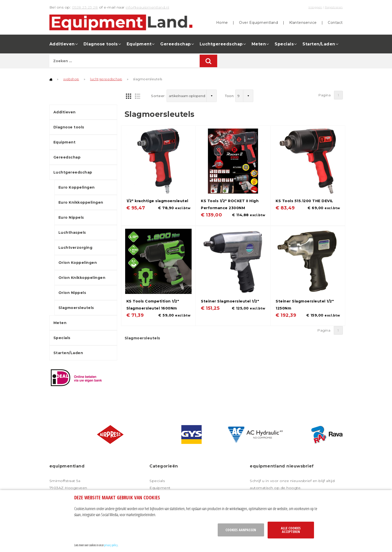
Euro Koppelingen (77, 187)
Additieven (62, 44)
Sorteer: (158, 96)
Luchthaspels (72, 232)
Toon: (230, 96)
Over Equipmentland (258, 23)
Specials (284, 44)
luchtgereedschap (106, 79)
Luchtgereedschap (221, 44)
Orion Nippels (72, 293)
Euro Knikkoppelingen (81, 202)
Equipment (139, 44)
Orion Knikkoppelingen (82, 278)
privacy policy (111, 545)
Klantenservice (303, 23)
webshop (71, 79)
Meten (259, 44)
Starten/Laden (319, 44)
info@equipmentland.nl (147, 7)
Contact (335, 23)
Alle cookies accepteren (291, 530)
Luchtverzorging (75, 248)
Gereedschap (176, 44)
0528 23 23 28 (85, 7)
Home (222, 23)
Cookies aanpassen (241, 530)
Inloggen (315, 7)
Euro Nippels (71, 217)
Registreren (334, 7)
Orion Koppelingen (78, 263)
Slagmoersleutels (76, 308)
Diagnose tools (101, 44)
